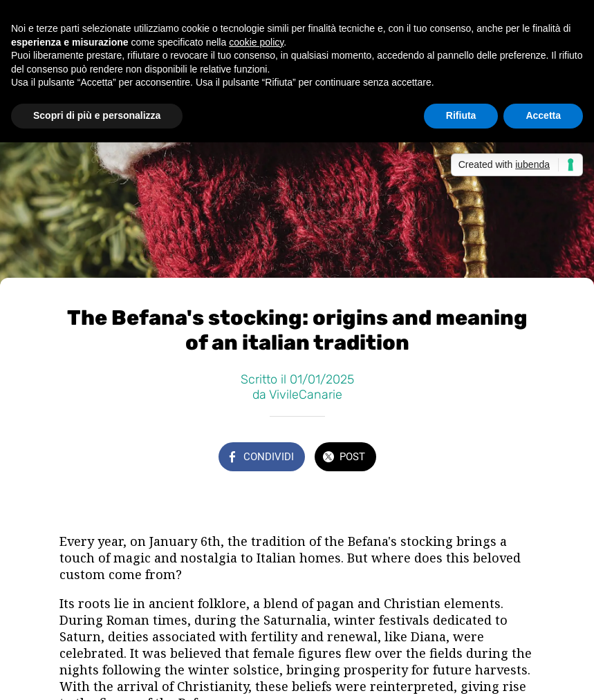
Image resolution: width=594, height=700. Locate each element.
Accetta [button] (543, 115)
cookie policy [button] (256, 42)
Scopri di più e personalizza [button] (97, 115)
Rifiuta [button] (461, 115)
